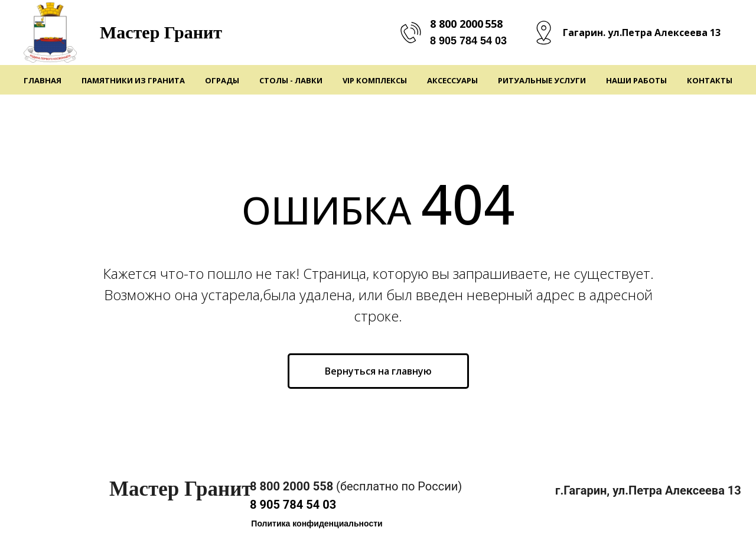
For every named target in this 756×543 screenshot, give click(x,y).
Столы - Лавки (291, 80)
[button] (317, 524)
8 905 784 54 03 (468, 41)
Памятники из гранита (133, 80)
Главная (43, 80)
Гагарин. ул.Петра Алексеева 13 (642, 32)
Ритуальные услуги (542, 80)
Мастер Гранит (161, 32)
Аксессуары (452, 80)
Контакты (710, 80)
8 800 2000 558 (466, 24)
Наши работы (636, 80)
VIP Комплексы (375, 80)
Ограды (222, 80)
